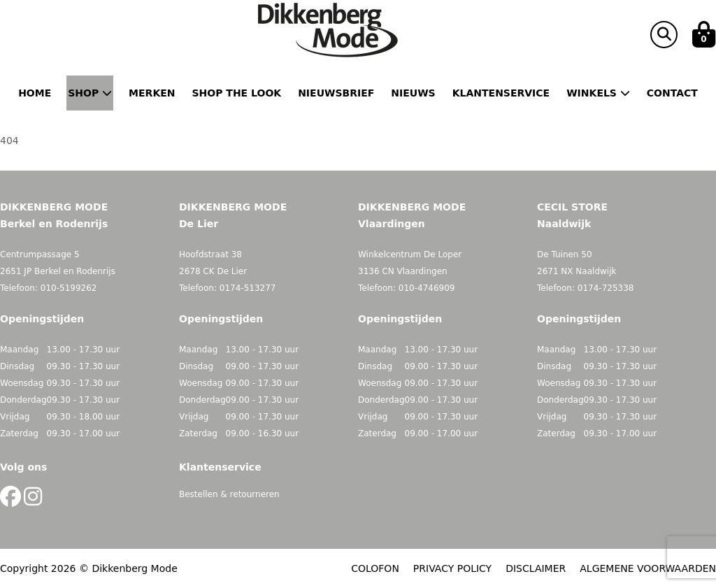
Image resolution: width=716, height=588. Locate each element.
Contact (672, 93)
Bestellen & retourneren (229, 494)
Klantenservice (501, 93)
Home (35, 93)
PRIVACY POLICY (452, 568)
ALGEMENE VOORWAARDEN (648, 568)
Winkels (598, 93)
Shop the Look (237, 93)
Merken (152, 93)
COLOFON (375, 568)
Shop (90, 93)
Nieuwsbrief (336, 93)
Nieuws (413, 93)
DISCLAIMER (536, 568)
